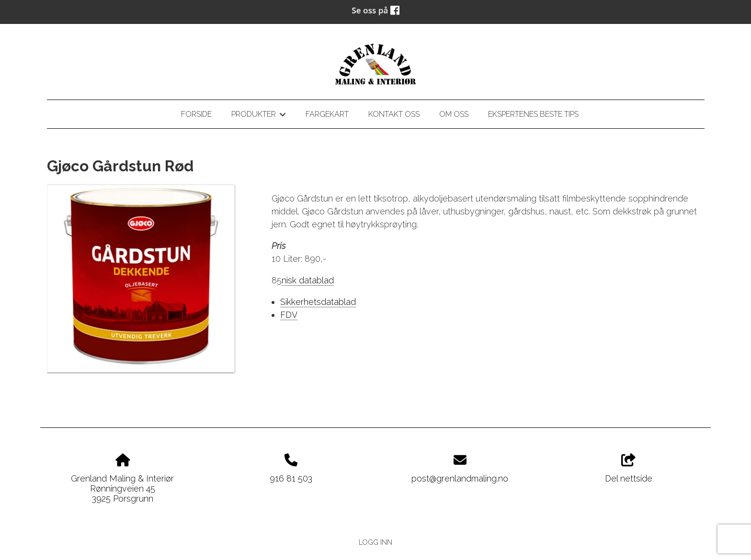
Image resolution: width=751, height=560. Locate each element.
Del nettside (629, 469)
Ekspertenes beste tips (533, 114)
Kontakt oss (394, 114)
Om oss (454, 114)
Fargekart (327, 114)
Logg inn (375, 542)
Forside (196, 114)
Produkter (258, 116)
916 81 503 (291, 478)
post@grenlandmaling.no (460, 478)
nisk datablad (308, 280)
